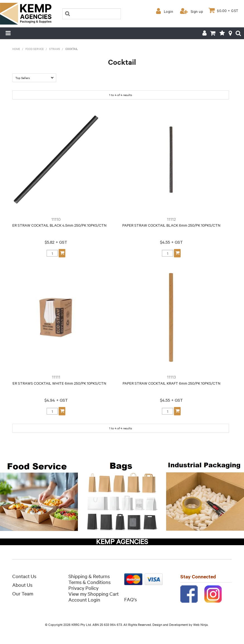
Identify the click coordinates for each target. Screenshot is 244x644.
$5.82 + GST (56, 242)
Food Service (35, 49)
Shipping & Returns (89, 576)
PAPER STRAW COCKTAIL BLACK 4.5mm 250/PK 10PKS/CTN (56, 225)
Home (16, 49)
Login (169, 11)
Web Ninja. (201, 624)
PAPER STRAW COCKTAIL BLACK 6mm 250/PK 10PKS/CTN (171, 225)
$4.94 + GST (56, 400)
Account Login (84, 599)
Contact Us (24, 576)
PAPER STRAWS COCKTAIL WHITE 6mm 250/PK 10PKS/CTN (56, 383)
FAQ (129, 599)
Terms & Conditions (89, 582)
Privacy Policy (83, 588)
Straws (55, 49)
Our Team (23, 593)
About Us (22, 585)
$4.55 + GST (171, 242)
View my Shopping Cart (94, 594)
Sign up (197, 11)
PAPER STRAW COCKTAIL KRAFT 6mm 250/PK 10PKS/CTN (171, 383)
